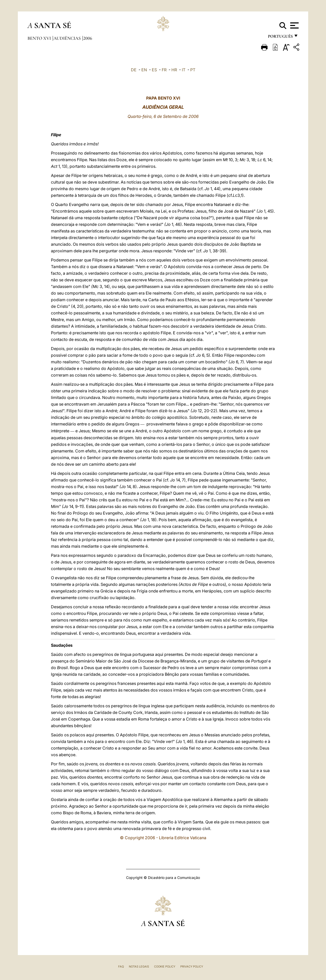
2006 (88, 38)
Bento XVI (40, 38)
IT (184, 70)
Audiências (68, 38)
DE (134, 70)
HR (174, 70)
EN (144, 70)
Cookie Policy (165, 967)
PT (193, 70)
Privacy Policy (192, 967)
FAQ (121, 967)
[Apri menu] (294, 25)
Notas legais (139, 967)
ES (154, 70)
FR (164, 70)
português (280, 38)
